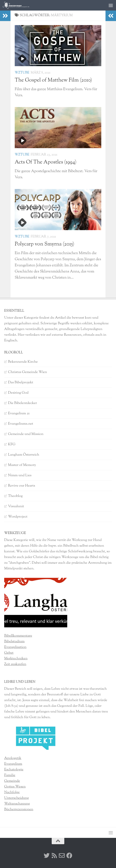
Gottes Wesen (15, 787)
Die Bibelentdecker (22, 403)
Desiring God (18, 393)
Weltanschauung (17, 804)
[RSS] (54, 856)
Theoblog (15, 496)
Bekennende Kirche (23, 362)
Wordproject (18, 517)
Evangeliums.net (21, 424)
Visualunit (16, 506)
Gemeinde (12, 781)
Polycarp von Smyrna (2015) (44, 244)
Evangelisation (15, 647)
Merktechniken (16, 659)
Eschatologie (14, 770)
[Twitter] (47, 856)
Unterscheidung (16, 798)
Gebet (9, 653)
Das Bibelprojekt (21, 382)
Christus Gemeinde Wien (28, 372)
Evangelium (13, 764)
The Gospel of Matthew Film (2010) (53, 80)
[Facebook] (69, 856)
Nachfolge (12, 792)
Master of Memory (22, 465)
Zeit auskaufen (15, 664)
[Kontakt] (62, 856)
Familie (10, 775)
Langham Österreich (24, 455)
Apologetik (13, 758)
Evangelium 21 (19, 413)
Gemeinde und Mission (26, 434)
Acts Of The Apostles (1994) (46, 162)
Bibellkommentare (18, 636)
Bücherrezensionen (19, 809)
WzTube (22, 73)
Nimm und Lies (20, 475)
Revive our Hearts (22, 486)
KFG (12, 444)
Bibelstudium (14, 641)
